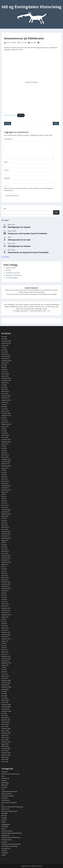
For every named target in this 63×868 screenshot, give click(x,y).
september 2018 (6, 466)
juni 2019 (4, 448)
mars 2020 (4, 433)
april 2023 (4, 387)
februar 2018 (5, 481)
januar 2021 (5, 422)
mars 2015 (4, 549)
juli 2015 (4, 542)
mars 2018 (4, 479)
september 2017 (6, 490)
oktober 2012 (5, 613)
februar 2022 (5, 411)
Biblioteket (5, 785)
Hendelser (4, 798)
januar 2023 (5, 394)
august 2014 (5, 564)
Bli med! (8, 270)
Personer (4, 820)
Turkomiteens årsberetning (9, 846)
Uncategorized (6, 848)
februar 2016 (5, 527)
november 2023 (6, 378)
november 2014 (6, 558)
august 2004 (5, 744)
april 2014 (4, 573)
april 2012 (4, 623)
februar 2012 (5, 628)
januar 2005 (5, 740)
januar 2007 (5, 726)
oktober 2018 (5, 464)
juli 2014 (4, 567)
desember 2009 (6, 680)
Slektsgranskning (6, 840)
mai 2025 (4, 348)
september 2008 (6, 711)
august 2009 (5, 689)
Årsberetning (5, 778)
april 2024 (4, 369)
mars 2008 (4, 715)
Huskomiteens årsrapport (9, 802)
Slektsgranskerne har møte (19, 240)
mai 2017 (4, 499)
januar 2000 (5, 759)
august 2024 (5, 363)
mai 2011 (4, 645)
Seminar (4, 829)
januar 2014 (5, 580)
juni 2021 (4, 418)
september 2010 (6, 663)
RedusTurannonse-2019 (10, 115)
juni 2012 (4, 621)
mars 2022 (4, 409)
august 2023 (5, 383)
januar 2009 (5, 702)
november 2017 (6, 486)
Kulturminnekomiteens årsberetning (12, 807)
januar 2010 (5, 678)
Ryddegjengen (6, 824)
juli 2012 (4, 619)
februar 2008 (5, 718)
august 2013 (5, 591)
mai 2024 (4, 367)
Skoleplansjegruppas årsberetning (11, 833)
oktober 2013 (5, 586)
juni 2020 (4, 431)
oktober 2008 (5, 709)
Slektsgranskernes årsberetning (11, 837)
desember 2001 (6, 755)
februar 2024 (5, 374)
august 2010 (5, 665)
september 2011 (6, 639)
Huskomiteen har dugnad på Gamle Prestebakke (28, 252)
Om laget (4, 818)
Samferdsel (5, 826)
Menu (4, 3)
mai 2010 (4, 669)
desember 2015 (6, 532)
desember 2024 (6, 356)
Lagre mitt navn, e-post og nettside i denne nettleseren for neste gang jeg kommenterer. (29, 189)
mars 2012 (4, 626)
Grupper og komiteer (8, 796)
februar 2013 (5, 604)
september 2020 (6, 424)
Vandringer (33, 43)
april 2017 (4, 501)
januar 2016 (5, 529)
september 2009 (6, 687)
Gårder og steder (6, 794)
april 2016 (4, 523)
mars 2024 (4, 372)
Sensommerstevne (7, 831)
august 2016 (5, 516)
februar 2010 (5, 676)
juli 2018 (4, 470)
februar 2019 (5, 455)
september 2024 (6, 361)
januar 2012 (5, 630)
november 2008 (6, 707)
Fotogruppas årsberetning (9, 791)
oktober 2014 (5, 560)
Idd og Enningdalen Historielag (31, 7)
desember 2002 (6, 753)
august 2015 (5, 540)
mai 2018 (4, 475)
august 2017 (5, 492)
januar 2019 (5, 457)
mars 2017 (4, 503)
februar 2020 (5, 435)
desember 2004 (6, 742)
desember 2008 (6, 705)
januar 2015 (5, 553)
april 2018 (4, 477)
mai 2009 (4, 694)
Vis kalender (5, 257)
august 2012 (5, 617)
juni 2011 (4, 643)
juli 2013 (4, 593)
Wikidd (4, 855)
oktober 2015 (5, 536)
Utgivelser (4, 851)
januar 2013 (5, 606)
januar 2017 (5, 507)
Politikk (4, 822)
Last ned (21, 115)
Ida (2, 805)
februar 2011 (5, 652)
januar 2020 (5, 437)
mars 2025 (4, 352)
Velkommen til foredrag (13, 275)
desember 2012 (6, 608)
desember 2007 (6, 720)
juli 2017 (4, 494)
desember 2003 (6, 748)
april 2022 (4, 407)
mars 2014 (4, 575)
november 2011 (6, 634)
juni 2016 (4, 518)
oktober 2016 (5, 512)
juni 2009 (4, 691)
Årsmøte (4, 780)
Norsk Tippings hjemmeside (18, 294)
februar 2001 (5, 757)
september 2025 (6, 343)
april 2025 (4, 350)
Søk (5, 208)
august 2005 (5, 735)
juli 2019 (4, 446)
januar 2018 (5, 483)
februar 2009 (5, 700)
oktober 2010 (5, 661)
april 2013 (4, 599)
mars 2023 (4, 389)
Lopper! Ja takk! (11, 268)
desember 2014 (6, 556)
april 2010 (4, 672)
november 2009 (6, 683)
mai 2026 (4, 337)
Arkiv (3, 776)
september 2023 (6, 380)
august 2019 (5, 444)
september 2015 (6, 538)
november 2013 (6, 584)
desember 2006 (6, 729)
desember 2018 (6, 459)
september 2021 (6, 415)
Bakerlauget (5, 783)
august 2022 (5, 402)
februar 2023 (5, 391)
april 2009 (4, 696)
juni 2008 (4, 713)
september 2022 (6, 400)
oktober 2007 (5, 722)
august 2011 (5, 641)
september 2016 (6, 514)
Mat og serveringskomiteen (10, 811)
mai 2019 (4, 450)
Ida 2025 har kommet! (13, 273)
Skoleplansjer (5, 835)
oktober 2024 (5, 358)
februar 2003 (5, 751)
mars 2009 (4, 698)
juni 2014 (4, 569)
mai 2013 (4, 597)
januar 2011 (5, 654)
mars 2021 (4, 420)
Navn (6, 162)
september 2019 (6, 442)
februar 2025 (5, 354)
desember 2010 (6, 656)
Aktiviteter (5, 772)
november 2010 (6, 659)
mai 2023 (4, 385)
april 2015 (4, 547)
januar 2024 (5, 376)
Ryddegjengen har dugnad (19, 227)
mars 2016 (4, 525)
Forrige (8, 123)
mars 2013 (4, 602)
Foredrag (4, 787)
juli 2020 (4, 429)
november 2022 (6, 396)
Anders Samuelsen (11, 43)
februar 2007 (5, 724)
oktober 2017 (5, 488)
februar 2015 (5, 551)
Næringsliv (5, 813)
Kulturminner (5, 809)
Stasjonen (4, 842)
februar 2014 (5, 578)
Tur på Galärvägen (12, 278)
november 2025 (6, 341)
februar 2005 (5, 737)
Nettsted (7, 178)
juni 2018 (4, 472)
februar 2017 (5, 505)
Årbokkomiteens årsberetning (10, 774)
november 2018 (6, 461)
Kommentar (9, 139)
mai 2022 (4, 404)
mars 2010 (4, 674)
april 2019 (4, 453)
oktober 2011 (5, 637)
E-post (7, 170)
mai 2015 (4, 545)
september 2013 (6, 588)
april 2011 (4, 648)
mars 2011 (4, 650)
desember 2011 (6, 632)
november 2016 (6, 510)
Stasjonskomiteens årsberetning (11, 844)
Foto (3, 789)
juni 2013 (4, 595)
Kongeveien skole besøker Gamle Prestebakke (27, 234)
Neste (56, 123)
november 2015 (6, 534)
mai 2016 (4, 521)
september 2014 (6, 562)
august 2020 (5, 426)
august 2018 (5, 468)
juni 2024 (4, 365)
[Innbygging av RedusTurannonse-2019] (31, 82)
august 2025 (5, 345)
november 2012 (6, 610)
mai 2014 (4, 571)
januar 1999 (5, 761)
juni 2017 (4, 496)
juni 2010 (4, 667)
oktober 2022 (5, 398)
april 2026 (4, 339)
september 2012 (6, 615)
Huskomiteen (5, 800)
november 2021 (6, 413)
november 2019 (6, 440)
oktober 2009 (5, 685)
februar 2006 (5, 731)
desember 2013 (6, 582)
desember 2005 (6, 733)
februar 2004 (5, 746)
